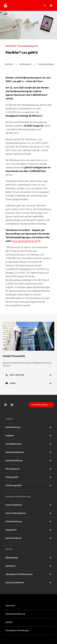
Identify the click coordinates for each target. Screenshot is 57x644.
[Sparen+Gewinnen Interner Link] (28, 538)
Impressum (10, 606)
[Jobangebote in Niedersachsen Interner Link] (28, 574)
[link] (26, 241)
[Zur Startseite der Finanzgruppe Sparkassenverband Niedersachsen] (5, 5)
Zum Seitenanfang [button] (41, 405)
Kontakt (9, 622)
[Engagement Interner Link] (28, 530)
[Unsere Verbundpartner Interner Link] (28, 513)
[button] (51, 5)
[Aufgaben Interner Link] (28, 436)
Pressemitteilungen (46, 64)
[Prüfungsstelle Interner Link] (28, 477)
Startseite (9, 64)
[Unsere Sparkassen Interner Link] (28, 505)
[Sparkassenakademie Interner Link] (28, 452)
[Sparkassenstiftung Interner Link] (28, 461)
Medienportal (25, 64)
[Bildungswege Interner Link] (28, 558)
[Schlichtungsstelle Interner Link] (28, 486)
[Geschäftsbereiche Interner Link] (28, 444)
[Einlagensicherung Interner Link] (28, 522)
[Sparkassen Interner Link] (28, 566)
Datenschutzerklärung (15, 614)
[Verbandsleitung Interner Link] (28, 427)
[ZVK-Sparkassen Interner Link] (28, 469)
